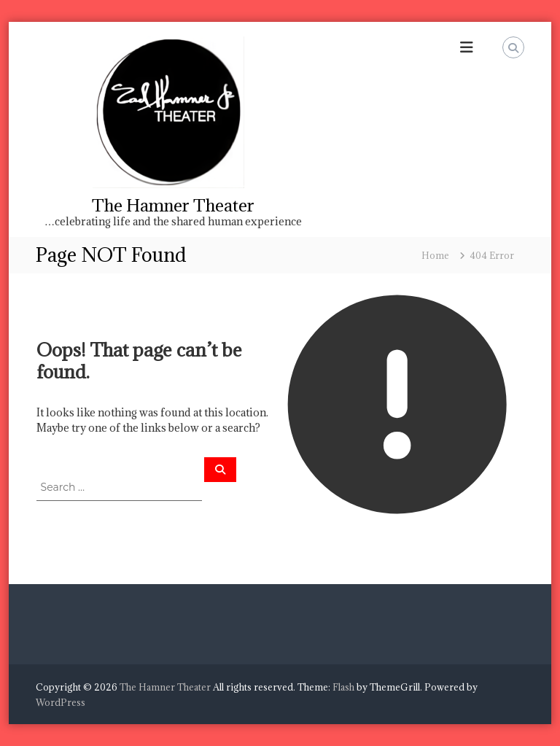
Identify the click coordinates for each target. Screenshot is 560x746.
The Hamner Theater (173, 205)
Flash (343, 687)
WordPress (61, 702)
